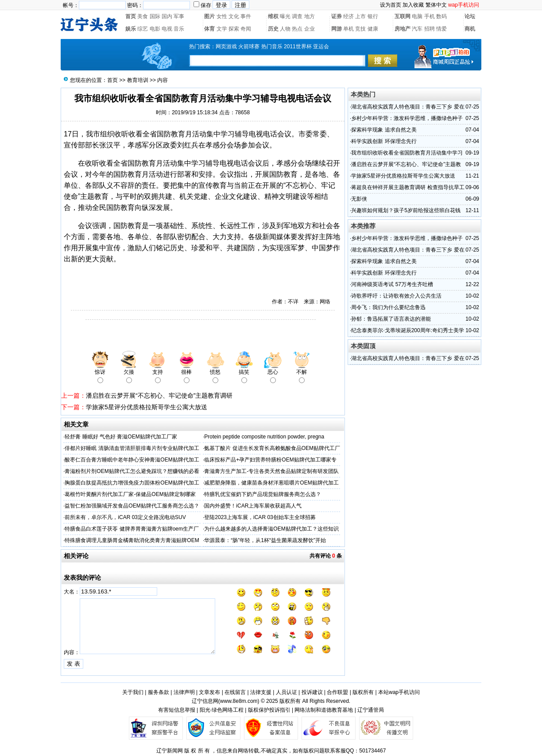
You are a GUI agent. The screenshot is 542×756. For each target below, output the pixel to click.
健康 (373, 29)
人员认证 (286, 692)
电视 (167, 29)
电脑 (417, 16)
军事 (179, 16)
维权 (273, 16)
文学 (222, 29)
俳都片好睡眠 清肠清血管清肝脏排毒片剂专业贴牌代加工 (132, 448)
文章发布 (209, 692)
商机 (470, 29)
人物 (285, 29)
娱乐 (131, 29)
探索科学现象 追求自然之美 (384, 130)
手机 (430, 16)
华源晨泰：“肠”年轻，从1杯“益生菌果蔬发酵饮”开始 (265, 540)
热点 (297, 29)
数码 (441, 16)
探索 (234, 29)
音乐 (179, 29)
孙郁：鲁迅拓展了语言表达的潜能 (391, 319)
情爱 (441, 29)
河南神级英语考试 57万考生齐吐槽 (392, 284)
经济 (348, 16)
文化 (234, 16)
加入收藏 (413, 5)
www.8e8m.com (239, 701)
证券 (337, 16)
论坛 (470, 16)
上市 (360, 16)
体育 (209, 29)
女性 (222, 16)
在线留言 (235, 692)
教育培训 (138, 80)
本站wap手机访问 (399, 692)
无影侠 (359, 199)
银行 (373, 16)
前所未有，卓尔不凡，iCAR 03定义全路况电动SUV (125, 517)
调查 (297, 16)
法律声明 (184, 692)
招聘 (430, 29)
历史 (273, 29)
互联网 (403, 16)
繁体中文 (436, 5)
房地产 (403, 29)
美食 (143, 16)
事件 (246, 16)
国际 (155, 16)
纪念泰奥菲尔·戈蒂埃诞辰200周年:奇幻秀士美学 (408, 330)
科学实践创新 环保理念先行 (384, 141)
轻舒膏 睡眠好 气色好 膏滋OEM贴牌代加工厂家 (121, 437)
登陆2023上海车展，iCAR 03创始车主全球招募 (260, 517)
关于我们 (133, 692)
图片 (209, 16)
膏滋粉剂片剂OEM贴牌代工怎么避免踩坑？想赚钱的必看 (132, 471)
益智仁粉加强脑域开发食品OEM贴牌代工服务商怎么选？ (132, 506)
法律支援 (261, 692)
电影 (155, 29)
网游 (337, 29)
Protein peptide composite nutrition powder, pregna (264, 437)
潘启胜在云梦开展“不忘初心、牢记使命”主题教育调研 (159, 395)
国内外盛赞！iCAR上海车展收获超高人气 (253, 506)
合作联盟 (337, 692)
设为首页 (391, 5)
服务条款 (159, 692)
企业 (310, 29)
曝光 (285, 16)
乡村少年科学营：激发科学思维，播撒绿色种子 (407, 118)
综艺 (143, 29)
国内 (167, 16)
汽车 (417, 29)
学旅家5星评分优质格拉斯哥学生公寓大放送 (147, 407)
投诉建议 (312, 692)
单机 (348, 29)
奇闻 (246, 29)
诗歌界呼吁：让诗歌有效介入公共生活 (396, 296)
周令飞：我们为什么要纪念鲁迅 (388, 307)
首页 (131, 16)
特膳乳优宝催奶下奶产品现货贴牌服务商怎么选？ (263, 494)
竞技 (360, 29)
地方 (310, 16)
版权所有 (363, 692)
